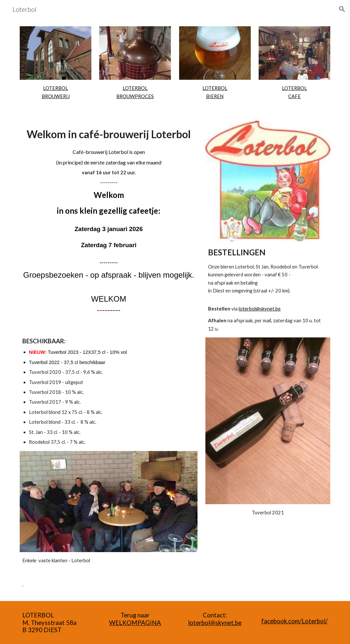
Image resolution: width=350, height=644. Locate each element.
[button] (342, 9)
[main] (56, 92)
